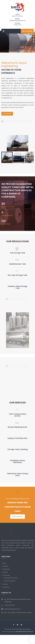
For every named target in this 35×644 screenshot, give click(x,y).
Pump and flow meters (11, 551)
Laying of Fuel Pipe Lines (17, 419)
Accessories (6, 548)
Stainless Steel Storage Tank (17, 287)
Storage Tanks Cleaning (18, 430)
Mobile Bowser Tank (18, 264)
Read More (7, 114)
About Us (6, 539)
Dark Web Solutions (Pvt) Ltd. (25, 605)
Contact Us (6, 560)
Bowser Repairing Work (17, 408)
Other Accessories (10, 554)
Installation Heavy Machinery (18, 442)
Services (5, 545)
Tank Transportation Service (18, 396)
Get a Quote (27, 31)
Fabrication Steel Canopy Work (18, 455)
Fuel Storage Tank (18, 253)
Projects (5, 557)
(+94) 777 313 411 (18, 16)
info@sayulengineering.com (18, 20)
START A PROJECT (18, 497)
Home (5, 536)
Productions (6, 542)
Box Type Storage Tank (18, 275)
